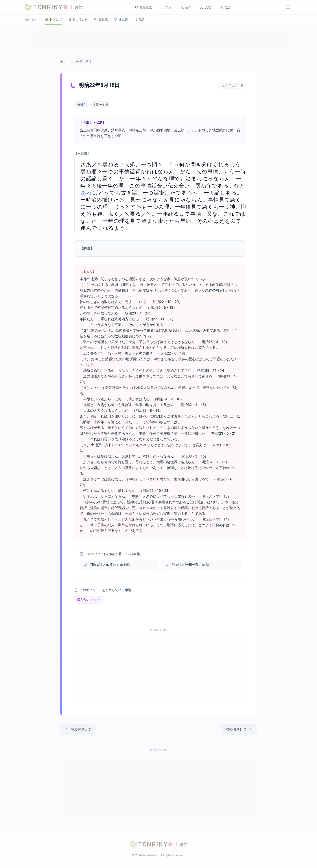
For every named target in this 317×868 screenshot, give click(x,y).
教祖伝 (103, 19)
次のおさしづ (239, 729)
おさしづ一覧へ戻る (76, 62)
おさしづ (54, 19)
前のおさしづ (78, 729)
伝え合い (89, 600)
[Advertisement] (158, 40)
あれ (86, 193)
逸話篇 (123, 19)
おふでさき (79, 19)
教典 (142, 19)
